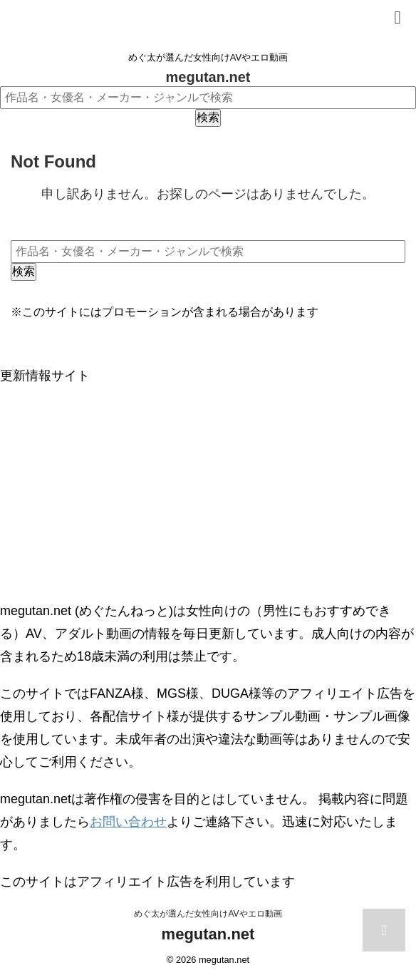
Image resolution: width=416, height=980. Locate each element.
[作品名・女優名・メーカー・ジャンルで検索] (208, 98)
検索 (208, 117)
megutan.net (208, 77)
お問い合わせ (128, 822)
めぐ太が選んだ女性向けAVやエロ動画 (208, 914)
